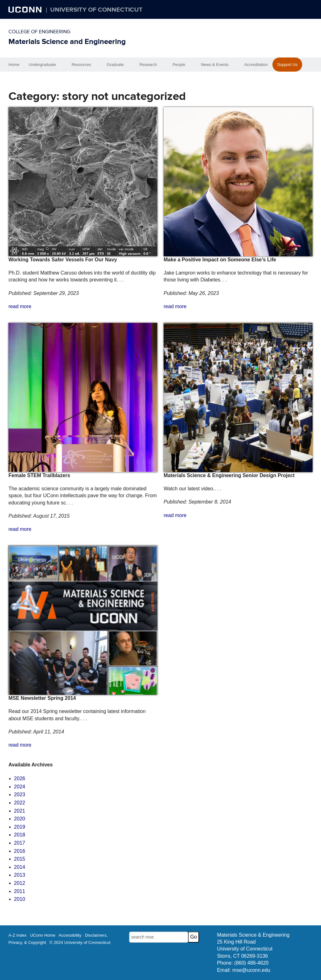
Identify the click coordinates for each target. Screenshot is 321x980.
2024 (20, 787)
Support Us (287, 65)
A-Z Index (18, 935)
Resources (81, 65)
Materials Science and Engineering (67, 42)
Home (14, 65)
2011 (20, 891)
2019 (20, 827)
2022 (20, 803)
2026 (20, 779)
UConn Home (43, 935)
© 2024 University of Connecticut (80, 942)
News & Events (215, 65)
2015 (20, 859)
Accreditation (256, 65)
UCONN (26, 9)
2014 (20, 867)
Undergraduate (42, 65)
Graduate (115, 65)
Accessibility (70, 935)
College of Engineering (39, 32)
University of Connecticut (96, 10)
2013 (20, 875)
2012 (20, 883)
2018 (20, 835)
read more (20, 306)
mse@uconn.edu (251, 970)
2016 (20, 851)
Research (148, 65)
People (179, 65)
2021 (20, 811)
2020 (20, 819)
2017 (20, 843)
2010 (20, 899)
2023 (20, 795)
